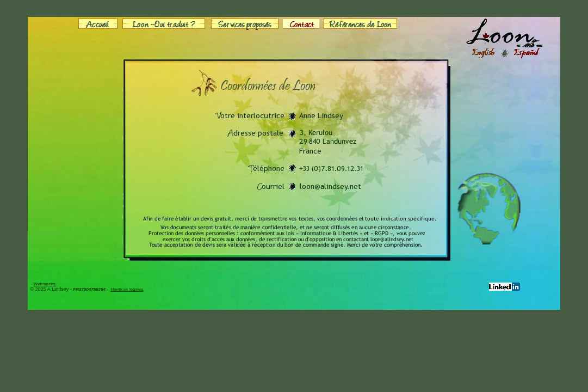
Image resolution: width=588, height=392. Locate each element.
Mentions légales (127, 289)
